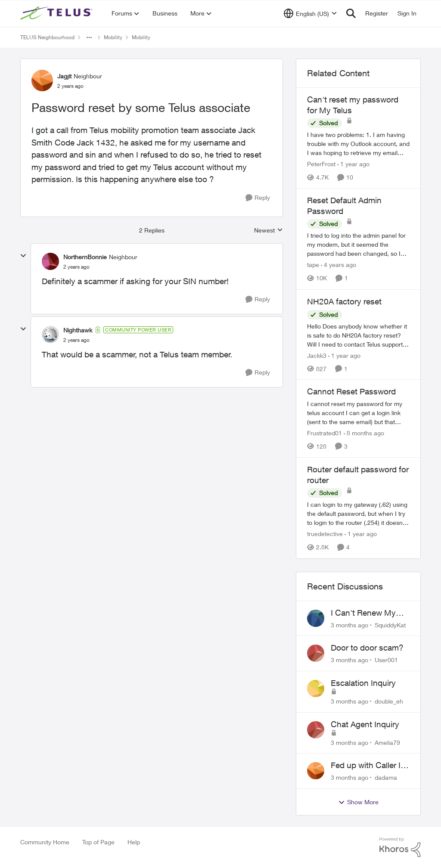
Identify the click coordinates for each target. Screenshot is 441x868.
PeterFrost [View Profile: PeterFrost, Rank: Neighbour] (321, 164)
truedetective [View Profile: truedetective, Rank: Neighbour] (325, 534)
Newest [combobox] (269, 231)
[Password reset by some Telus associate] (76, 267)
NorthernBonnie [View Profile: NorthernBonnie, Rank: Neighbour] (85, 257)
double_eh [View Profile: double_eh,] (389, 701)
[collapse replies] (23, 256)
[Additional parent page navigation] (89, 37)
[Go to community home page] (57, 13)
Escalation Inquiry (363, 683)
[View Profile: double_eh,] (316, 688)
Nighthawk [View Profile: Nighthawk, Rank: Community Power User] (78, 330)
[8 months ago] (364, 433)
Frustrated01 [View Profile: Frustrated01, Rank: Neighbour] (325, 433)
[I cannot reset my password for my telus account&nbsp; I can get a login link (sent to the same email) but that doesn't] (358, 413)
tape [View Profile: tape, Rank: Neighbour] (313, 265)
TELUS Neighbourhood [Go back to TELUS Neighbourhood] (47, 37)
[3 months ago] (349, 625)
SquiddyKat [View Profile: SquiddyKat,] (390, 625)
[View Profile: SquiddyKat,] (316, 618)
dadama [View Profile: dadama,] (386, 777)
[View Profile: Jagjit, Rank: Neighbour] (42, 81)
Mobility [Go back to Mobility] (113, 37)
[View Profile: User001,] (316, 653)
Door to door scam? (367, 648)
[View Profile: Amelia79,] (316, 730)
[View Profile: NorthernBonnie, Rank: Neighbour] (50, 261)
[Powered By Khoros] (400, 847)
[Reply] (258, 198)
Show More (358, 802)
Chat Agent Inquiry (365, 724)
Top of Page (98, 842)
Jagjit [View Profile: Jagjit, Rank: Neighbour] (64, 76)
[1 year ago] (353, 164)
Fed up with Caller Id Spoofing (368, 766)
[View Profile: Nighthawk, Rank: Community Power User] (50, 335)
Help (134, 842)
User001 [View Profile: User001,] (386, 660)
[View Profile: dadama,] (316, 771)
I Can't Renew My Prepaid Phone (363, 613)
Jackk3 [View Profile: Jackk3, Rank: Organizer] (317, 355)
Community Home (45, 842)
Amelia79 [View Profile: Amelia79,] (387, 742)
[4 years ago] (339, 265)
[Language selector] (310, 13)
